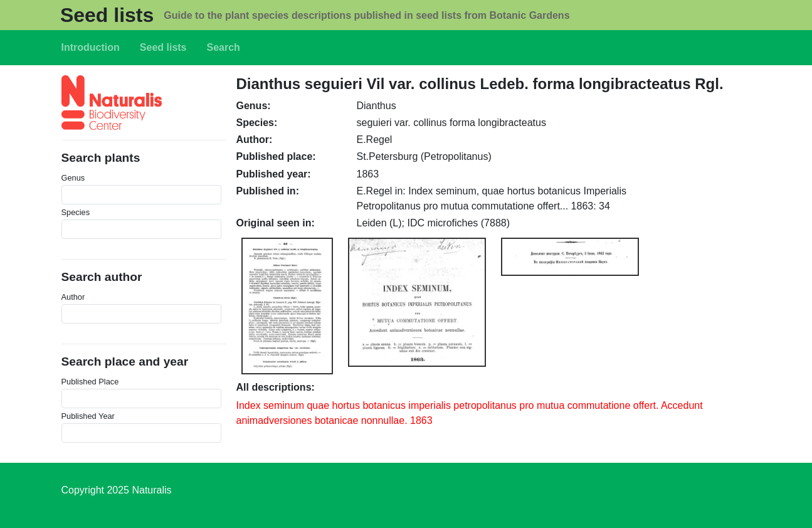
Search (224, 47)
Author (73, 297)
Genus (73, 178)
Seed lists (107, 15)
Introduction (91, 47)
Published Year (88, 416)
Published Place (90, 382)
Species (76, 212)
